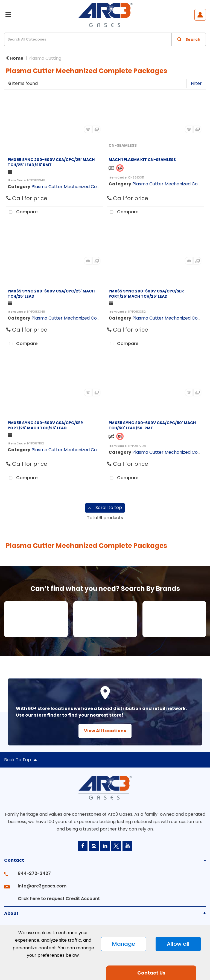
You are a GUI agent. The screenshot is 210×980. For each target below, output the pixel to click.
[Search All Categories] (105, 39)
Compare (22, 212)
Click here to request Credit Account (59, 899)
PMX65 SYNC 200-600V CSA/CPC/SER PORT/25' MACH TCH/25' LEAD (146, 294)
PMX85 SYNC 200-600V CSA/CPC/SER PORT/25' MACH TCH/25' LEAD (45, 425)
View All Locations (105, 731)
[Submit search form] (189, 39)
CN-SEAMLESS (123, 145)
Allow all (178, 944)
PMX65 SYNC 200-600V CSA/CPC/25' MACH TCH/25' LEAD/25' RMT (51, 162)
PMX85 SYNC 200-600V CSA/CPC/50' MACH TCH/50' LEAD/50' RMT (152, 425)
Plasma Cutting (45, 58)
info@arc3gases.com (42, 886)
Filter (196, 83)
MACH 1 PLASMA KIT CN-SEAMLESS (142, 160)
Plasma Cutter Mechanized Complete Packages (83, 187)
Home (14, 58)
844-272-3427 (34, 873)
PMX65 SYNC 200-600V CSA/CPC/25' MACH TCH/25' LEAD (51, 294)
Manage (124, 944)
